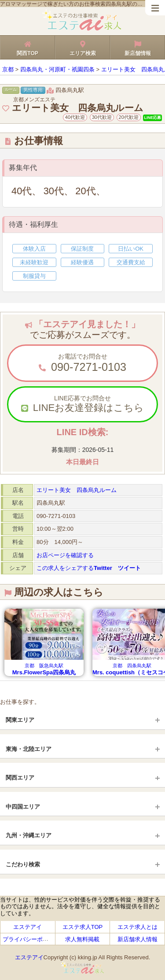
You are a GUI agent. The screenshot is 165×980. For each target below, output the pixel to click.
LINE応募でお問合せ (82, 404)
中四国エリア (23, 807)
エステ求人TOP (83, 927)
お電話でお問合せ (82, 363)
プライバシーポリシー (31, 939)
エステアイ (27, 927)
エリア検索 (82, 47)
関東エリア (20, 720)
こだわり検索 (23, 864)
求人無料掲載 (82, 939)
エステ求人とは (137, 927)
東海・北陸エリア (29, 749)
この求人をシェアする (89, 568)
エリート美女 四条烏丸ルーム (77, 490)
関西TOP (27, 47)
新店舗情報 (137, 47)
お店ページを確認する (65, 555)
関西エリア (20, 778)
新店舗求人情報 (137, 939)
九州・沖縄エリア (29, 835)
